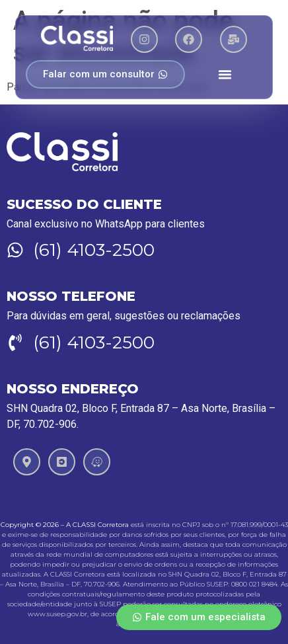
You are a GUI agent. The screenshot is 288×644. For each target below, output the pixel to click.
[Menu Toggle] (225, 74)
